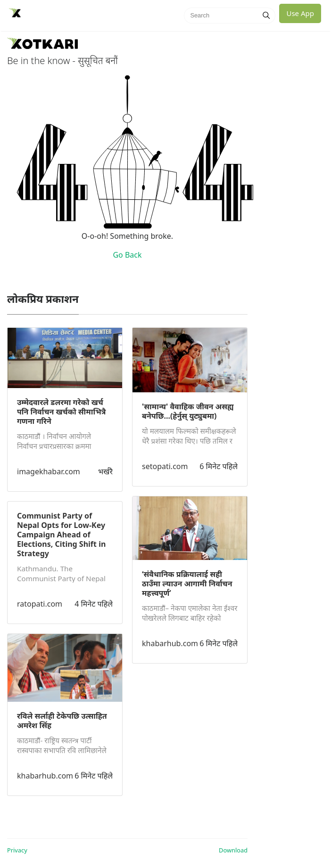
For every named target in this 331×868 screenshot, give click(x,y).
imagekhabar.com (49, 471)
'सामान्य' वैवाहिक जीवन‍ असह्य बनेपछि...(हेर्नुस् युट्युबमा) (188, 411)
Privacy (17, 850)
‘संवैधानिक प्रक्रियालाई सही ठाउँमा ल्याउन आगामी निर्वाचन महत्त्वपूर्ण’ (187, 584)
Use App (300, 13)
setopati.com (165, 466)
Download (233, 850)
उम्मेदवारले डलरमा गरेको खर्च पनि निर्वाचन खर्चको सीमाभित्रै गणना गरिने (61, 412)
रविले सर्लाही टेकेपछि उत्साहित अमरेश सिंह (62, 721)
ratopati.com (40, 604)
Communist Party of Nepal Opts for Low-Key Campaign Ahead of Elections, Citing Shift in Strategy (61, 535)
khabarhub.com (45, 776)
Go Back (127, 255)
